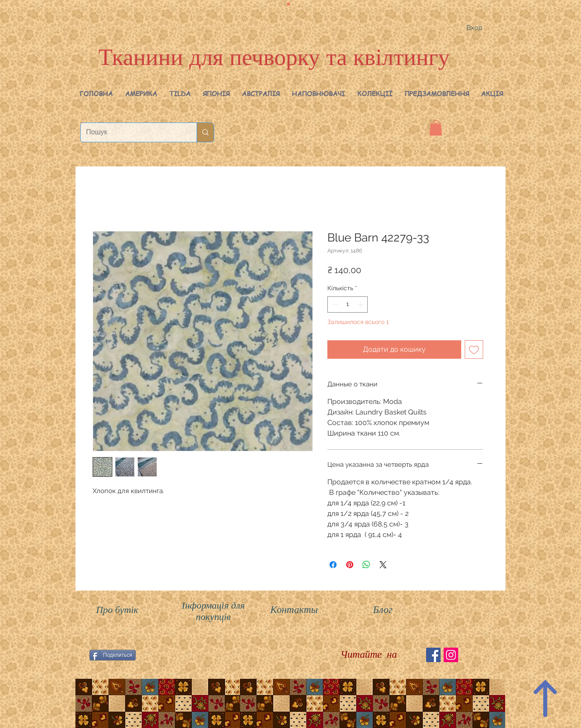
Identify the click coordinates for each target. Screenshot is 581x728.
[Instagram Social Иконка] (451, 655)
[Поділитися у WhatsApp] (366, 565)
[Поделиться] (113, 655)
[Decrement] (334, 305)
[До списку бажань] (474, 350)
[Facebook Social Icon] (433, 655)
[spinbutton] (348, 305)
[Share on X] (383, 565)
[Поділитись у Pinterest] (350, 565)
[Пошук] (132, 132)
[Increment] (361, 305)
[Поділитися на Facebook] (333, 565)
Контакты (294, 610)
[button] (141, 94)
